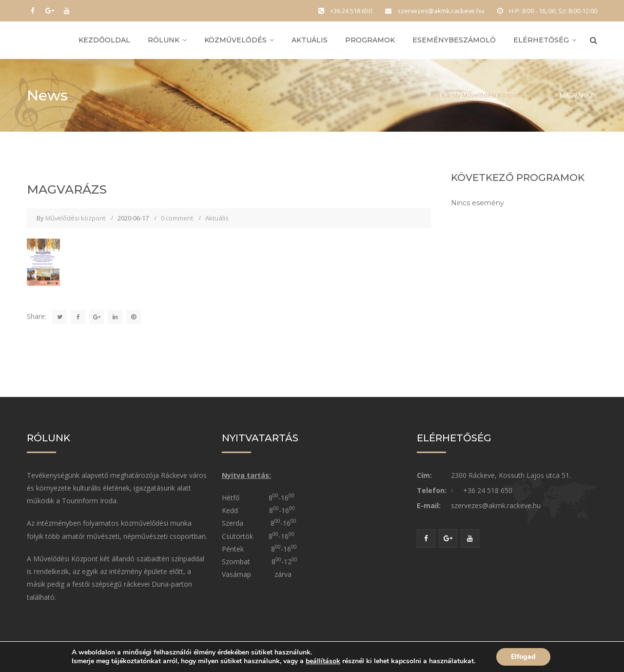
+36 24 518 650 (488, 490)
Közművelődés (235, 40)
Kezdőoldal (104, 40)
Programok (370, 40)
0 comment (177, 218)
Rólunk (164, 40)
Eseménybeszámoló (454, 40)
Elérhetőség (541, 40)
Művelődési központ (75, 218)
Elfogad (523, 657)
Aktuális (310, 40)
